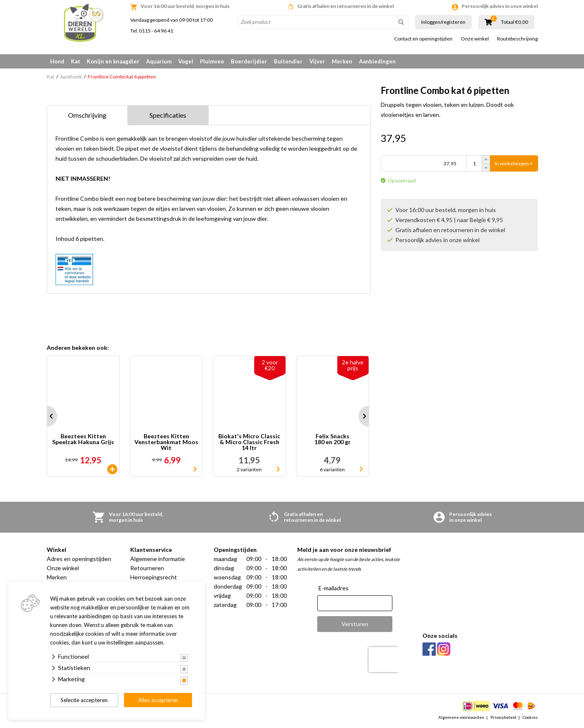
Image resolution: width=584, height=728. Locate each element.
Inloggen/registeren (443, 22)
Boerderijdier (249, 61)
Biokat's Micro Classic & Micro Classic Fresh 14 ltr (249, 442)
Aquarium (159, 61)
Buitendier (288, 61)
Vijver (317, 61)
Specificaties (168, 115)
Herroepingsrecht (154, 577)
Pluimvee (212, 61)
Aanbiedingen (377, 61)
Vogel (186, 61)
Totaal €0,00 (514, 22)
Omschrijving (87, 115)
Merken (342, 61)
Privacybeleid (503, 717)
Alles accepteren (158, 700)
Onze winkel (475, 39)
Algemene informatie (158, 559)
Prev (47, 416)
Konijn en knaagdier (113, 61)
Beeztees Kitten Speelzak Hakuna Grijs (83, 439)
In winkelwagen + (514, 163)
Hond (57, 61)
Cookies (530, 717)
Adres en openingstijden (79, 559)
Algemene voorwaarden (461, 717)
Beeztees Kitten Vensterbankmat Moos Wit (166, 442)
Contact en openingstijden (423, 39)
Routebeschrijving (517, 39)
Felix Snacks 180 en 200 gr (332, 439)
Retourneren (147, 568)
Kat (76, 61)
